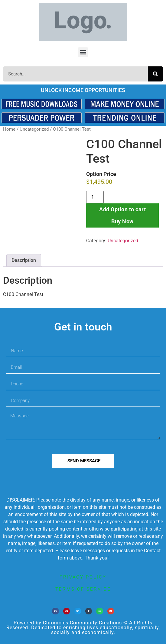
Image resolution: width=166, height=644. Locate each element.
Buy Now (122, 221)
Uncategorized (34, 129)
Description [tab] (24, 260)
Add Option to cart (122, 209)
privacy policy (83, 577)
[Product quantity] (95, 197)
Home (9, 129)
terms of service (83, 589)
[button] (83, 52)
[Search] (155, 74)
